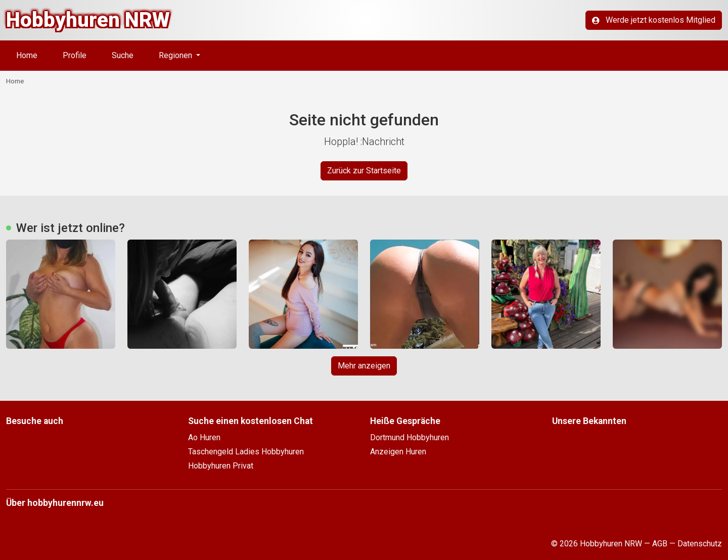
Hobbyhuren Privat (221, 466)
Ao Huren (204, 437)
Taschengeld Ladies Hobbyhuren (246, 452)
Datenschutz (700, 544)
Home (27, 55)
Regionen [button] (176, 55)
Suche (123, 55)
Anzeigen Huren (398, 452)
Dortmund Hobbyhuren (409, 437)
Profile (75, 55)
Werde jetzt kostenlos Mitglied (654, 20)
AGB (660, 544)
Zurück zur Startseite (364, 171)
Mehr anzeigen (364, 366)
